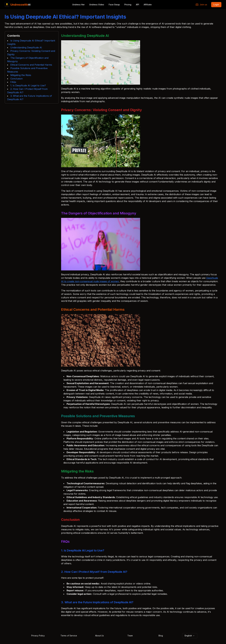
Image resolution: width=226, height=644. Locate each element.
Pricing (128, 5)
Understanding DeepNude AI (26, 47)
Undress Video (97, 5)
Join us (201, 5)
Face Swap (114, 5)
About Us (99, 636)
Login (216, 5)
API (138, 5)
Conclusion (17, 79)
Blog (161, 636)
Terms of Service (69, 636)
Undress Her (78, 5)
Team (130, 636)
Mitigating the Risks (21, 75)
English (190, 636)
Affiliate (148, 5)
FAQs (13, 82)
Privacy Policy (38, 636)
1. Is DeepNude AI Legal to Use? (28, 85)
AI (18, 5)
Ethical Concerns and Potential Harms (31, 65)
